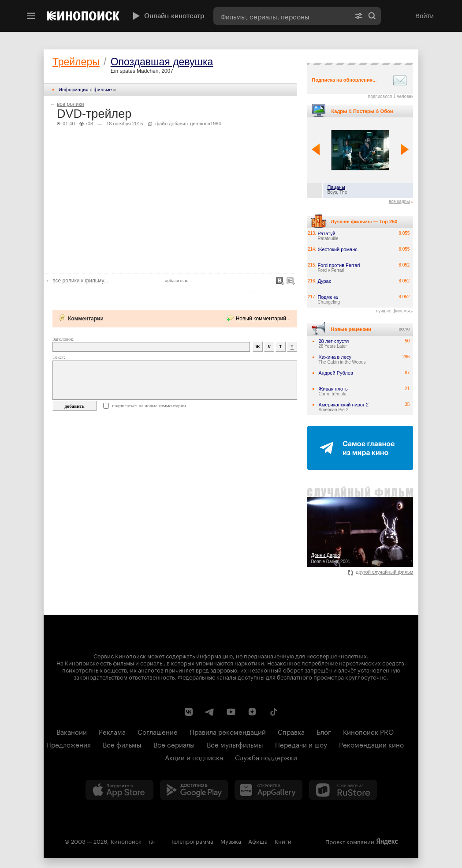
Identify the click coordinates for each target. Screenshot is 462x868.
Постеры (364, 111)
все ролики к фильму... (80, 281)
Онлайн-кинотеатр (168, 16)
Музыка (231, 841)
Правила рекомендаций (228, 731)
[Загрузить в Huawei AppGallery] (268, 790)
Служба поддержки (266, 757)
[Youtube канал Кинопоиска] (231, 712)
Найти (372, 16)
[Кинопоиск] (83, 16)
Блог (324, 731)
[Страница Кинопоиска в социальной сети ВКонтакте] (189, 712)
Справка (291, 731)
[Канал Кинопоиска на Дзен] (252, 712)
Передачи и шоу (301, 744)
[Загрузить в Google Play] (194, 790)
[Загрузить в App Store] (119, 790)
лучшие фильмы (393, 311)
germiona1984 (205, 124)
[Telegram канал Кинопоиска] (210, 712)
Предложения (69, 744)
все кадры (399, 201)
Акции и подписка (194, 757)
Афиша (258, 841)
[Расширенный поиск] (359, 16)
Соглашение (158, 731)
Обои (387, 111)
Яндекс (387, 842)
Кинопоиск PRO (368, 731)
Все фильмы (122, 744)
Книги (283, 841)
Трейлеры (76, 62)
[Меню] (31, 16)
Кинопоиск (126, 841)
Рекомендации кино (371, 744)
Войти (425, 16)
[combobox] (282, 16)
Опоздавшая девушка (162, 62)
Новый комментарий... (263, 319)
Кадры (339, 111)
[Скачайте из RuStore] (343, 790)
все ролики (70, 104)
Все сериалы (174, 744)
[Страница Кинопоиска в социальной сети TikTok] (273, 712)
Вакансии (72, 731)
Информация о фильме (85, 90)
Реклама (112, 731)
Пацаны (336, 187)
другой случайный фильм (381, 572)
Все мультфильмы (235, 744)
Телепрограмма (192, 841)
